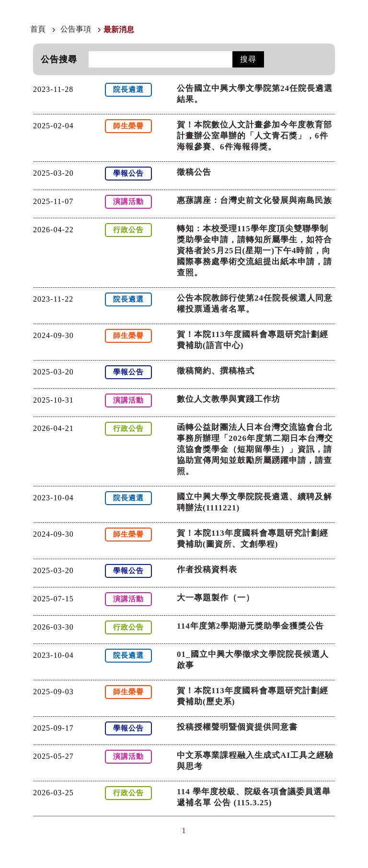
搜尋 (248, 59)
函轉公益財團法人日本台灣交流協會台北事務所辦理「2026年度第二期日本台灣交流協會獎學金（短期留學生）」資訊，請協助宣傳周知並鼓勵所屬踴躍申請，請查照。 (255, 449)
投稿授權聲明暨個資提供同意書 (237, 727)
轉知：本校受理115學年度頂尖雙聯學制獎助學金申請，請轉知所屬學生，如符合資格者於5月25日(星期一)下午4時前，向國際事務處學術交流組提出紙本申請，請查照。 (254, 251)
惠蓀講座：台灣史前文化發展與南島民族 (254, 200)
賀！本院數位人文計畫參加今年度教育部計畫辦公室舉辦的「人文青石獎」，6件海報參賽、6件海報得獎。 (254, 136)
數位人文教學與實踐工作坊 (229, 399)
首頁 (38, 29)
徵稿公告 (194, 172)
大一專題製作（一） (216, 598)
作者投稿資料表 (207, 569)
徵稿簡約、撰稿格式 (216, 371)
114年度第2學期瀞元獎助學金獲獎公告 (250, 626)
